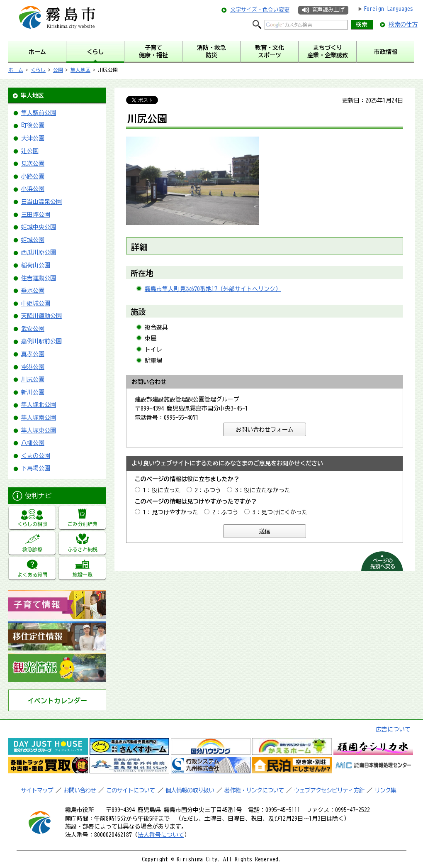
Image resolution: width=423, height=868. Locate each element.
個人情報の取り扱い (190, 790)
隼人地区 (80, 70)
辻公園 (30, 151)
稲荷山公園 (36, 265)
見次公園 (33, 164)
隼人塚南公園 (39, 418)
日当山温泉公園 (41, 202)
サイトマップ (37, 790)
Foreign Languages (388, 9)
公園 (58, 70)
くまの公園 (36, 456)
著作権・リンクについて (254, 790)
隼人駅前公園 (39, 113)
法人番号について (161, 835)
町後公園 (33, 125)
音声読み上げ (328, 10)
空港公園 (33, 367)
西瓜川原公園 (39, 252)
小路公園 (33, 176)
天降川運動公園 (41, 316)
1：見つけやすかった (171, 512)
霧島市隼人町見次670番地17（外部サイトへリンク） (213, 289)
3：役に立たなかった (263, 490)
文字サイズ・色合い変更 (260, 10)
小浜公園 (33, 189)
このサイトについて (130, 790)
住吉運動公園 (39, 278)
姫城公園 (33, 240)
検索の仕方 (403, 24)
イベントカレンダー (57, 701)
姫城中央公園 (39, 227)
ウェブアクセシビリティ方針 (329, 790)
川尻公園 (33, 379)
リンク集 (385, 790)
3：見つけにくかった (280, 512)
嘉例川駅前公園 (41, 341)
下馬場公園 (36, 468)
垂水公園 (33, 291)
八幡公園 (33, 443)
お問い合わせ (80, 790)
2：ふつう (208, 490)
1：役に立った (162, 490)
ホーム (16, 70)
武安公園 (33, 329)
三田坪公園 (36, 215)
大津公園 (33, 138)
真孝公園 (33, 354)
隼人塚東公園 (39, 430)
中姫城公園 (36, 303)
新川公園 (33, 392)
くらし (38, 70)
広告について (393, 729)
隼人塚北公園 (39, 405)
